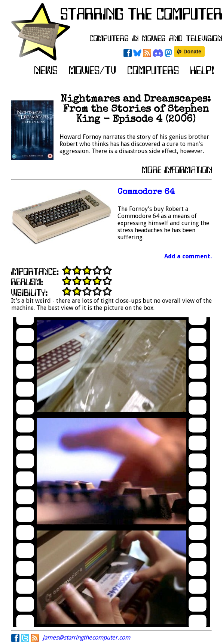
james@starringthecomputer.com (86, 637)
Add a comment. (188, 256)
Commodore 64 (146, 192)
